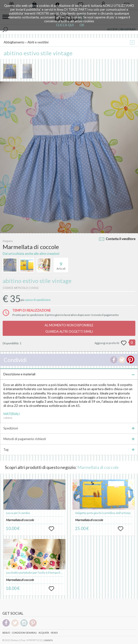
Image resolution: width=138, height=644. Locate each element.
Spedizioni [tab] (69, 428)
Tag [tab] (69, 450)
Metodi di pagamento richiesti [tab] (69, 439)
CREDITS (48, 640)
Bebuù (6, 633)
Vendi (54, 633)
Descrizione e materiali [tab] (69, 374)
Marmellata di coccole (98, 467)
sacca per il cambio (18, 513)
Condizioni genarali (24, 633)
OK (82, 25)
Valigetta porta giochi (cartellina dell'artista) (103, 513)
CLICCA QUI (65, 25)
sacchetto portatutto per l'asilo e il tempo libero (36, 573)
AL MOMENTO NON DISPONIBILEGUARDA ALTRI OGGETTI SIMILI (69, 328)
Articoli (61, 264)
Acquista (44, 633)
